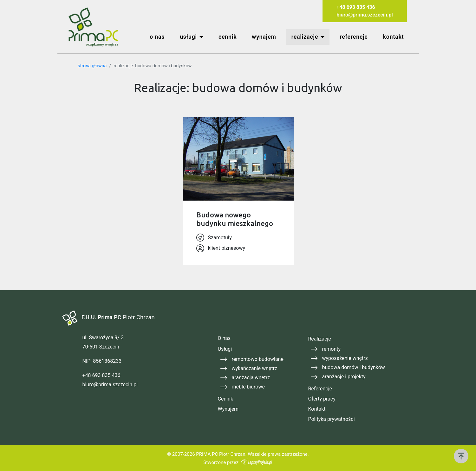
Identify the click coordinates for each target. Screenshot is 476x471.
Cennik (226, 399)
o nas (157, 37)
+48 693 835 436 (356, 7)
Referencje (320, 389)
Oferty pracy (322, 399)
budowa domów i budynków (354, 367)
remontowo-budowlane (258, 359)
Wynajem (228, 409)
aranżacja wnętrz (251, 378)
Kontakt (317, 409)
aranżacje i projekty (344, 377)
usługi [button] (188, 37)
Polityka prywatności (332, 419)
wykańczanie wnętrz (254, 368)
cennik (228, 37)
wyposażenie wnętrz (345, 358)
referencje (354, 37)
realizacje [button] (305, 37)
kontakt (394, 37)
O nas (224, 338)
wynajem (264, 37)
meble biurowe (248, 387)
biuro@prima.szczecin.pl (365, 15)
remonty (332, 349)
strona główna (92, 66)
